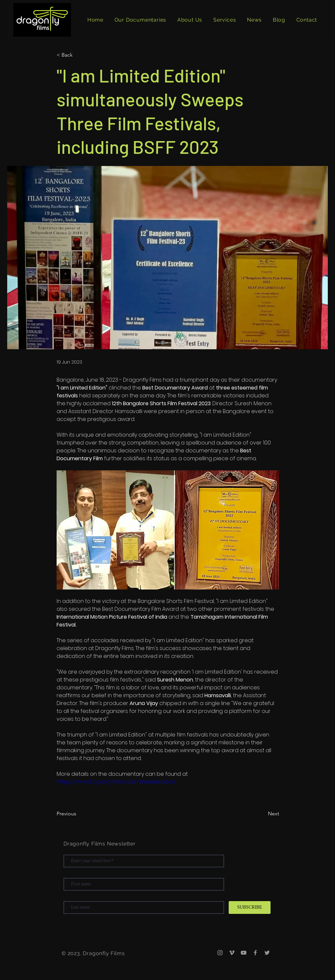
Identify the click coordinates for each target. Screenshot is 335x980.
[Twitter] (267, 953)
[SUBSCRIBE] (250, 907)
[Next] (263, 814)
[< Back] (78, 55)
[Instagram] (220, 953)
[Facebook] (255, 953)
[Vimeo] (232, 953)
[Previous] (78, 814)
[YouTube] (244, 953)
